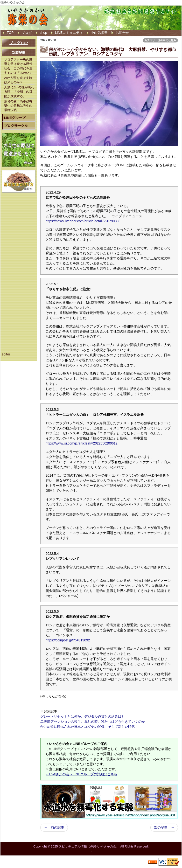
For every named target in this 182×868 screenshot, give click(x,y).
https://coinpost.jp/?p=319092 (68, 640)
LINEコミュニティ (69, 33)
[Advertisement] (19, 268)
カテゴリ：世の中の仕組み (160, 40)
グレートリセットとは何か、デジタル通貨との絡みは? (82, 716)
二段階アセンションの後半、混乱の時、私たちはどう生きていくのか (93, 722)
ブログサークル (16, 126)
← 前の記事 (54, 827)
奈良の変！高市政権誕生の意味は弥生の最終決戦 (18, 106)
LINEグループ (15, 118)
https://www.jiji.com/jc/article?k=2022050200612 (82, 443)
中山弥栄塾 (99, 33)
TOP (10, 33)
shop (43, 33)
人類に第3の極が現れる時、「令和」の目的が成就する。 (19, 92)
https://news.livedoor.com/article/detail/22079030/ (83, 221)
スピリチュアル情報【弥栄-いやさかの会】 (89, 846)
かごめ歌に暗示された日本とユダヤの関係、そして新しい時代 (88, 727)
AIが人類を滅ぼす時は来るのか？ (18, 80)
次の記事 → (164, 827)
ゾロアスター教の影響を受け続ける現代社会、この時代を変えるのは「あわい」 (18, 66)
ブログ (27, 33)
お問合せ (122, 33)
